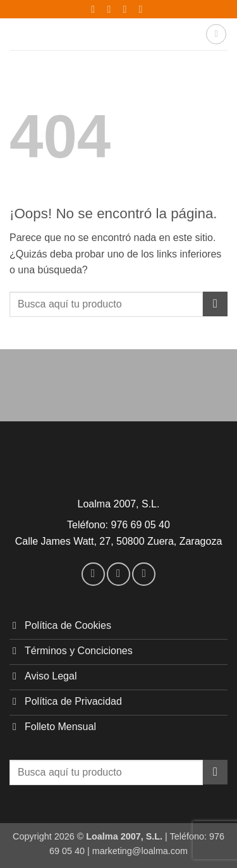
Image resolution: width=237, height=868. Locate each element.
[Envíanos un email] (144, 574)
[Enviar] (215, 304)
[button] (216, 34)
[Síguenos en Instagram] (118, 574)
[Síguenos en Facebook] (93, 574)
